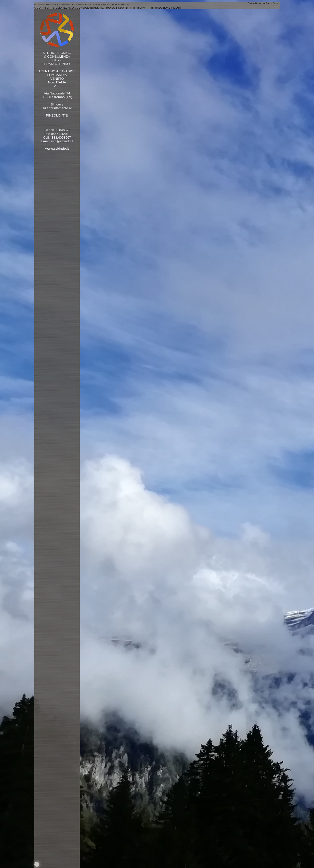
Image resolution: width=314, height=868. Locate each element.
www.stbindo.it (57, 149)
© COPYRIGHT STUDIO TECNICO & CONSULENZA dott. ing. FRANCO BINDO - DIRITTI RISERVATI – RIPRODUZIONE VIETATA (108, 8)
